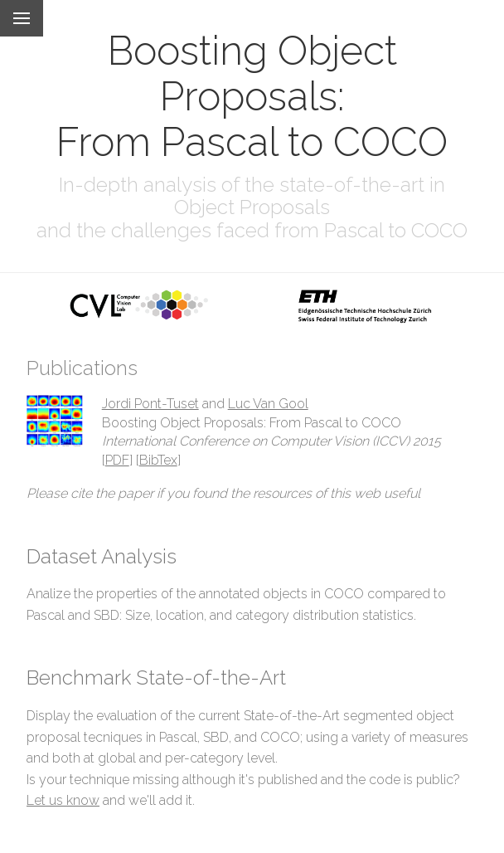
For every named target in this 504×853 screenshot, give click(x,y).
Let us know (63, 800)
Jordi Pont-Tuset (150, 404)
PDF (117, 460)
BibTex (158, 460)
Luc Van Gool (268, 404)
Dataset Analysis (102, 556)
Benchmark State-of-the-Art (156, 678)
